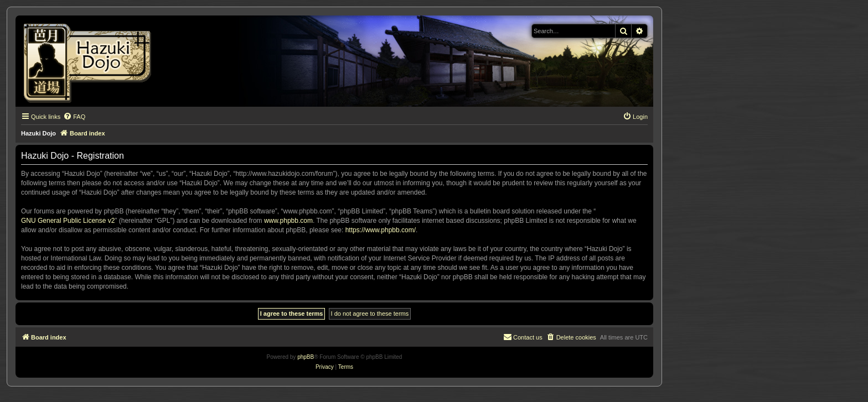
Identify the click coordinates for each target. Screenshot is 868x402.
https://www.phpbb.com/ (381, 230)
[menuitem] (74, 117)
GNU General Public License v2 (68, 221)
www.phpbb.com (288, 221)
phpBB (306, 357)
